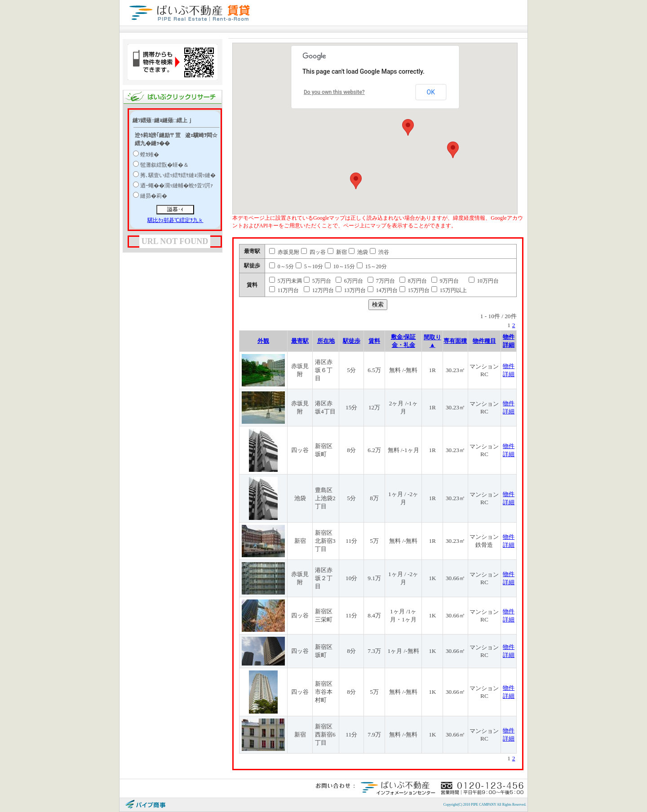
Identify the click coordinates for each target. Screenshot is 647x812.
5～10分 (309, 266)
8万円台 (413, 281)
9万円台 (445, 281)
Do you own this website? (334, 92)
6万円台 (349, 281)
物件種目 (484, 341)
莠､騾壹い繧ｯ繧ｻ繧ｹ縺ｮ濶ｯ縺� (178, 175)
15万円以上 (449, 290)
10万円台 (484, 281)
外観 (263, 341)
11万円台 (284, 290)
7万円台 (381, 281)
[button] (408, 127)
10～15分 (340, 266)
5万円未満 (286, 281)
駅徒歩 (352, 341)
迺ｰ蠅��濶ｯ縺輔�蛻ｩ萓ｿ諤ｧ (177, 186)
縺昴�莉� (154, 196)
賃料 (374, 341)
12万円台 (319, 290)
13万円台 (351, 290)
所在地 (326, 341)
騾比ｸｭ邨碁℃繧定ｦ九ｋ (175, 220)
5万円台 (317, 281)
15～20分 (372, 266)
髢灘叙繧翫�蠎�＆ (164, 165)
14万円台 (383, 290)
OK (431, 92)
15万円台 (414, 290)
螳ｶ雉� (150, 155)
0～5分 (281, 266)
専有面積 (455, 341)
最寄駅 (300, 341)
